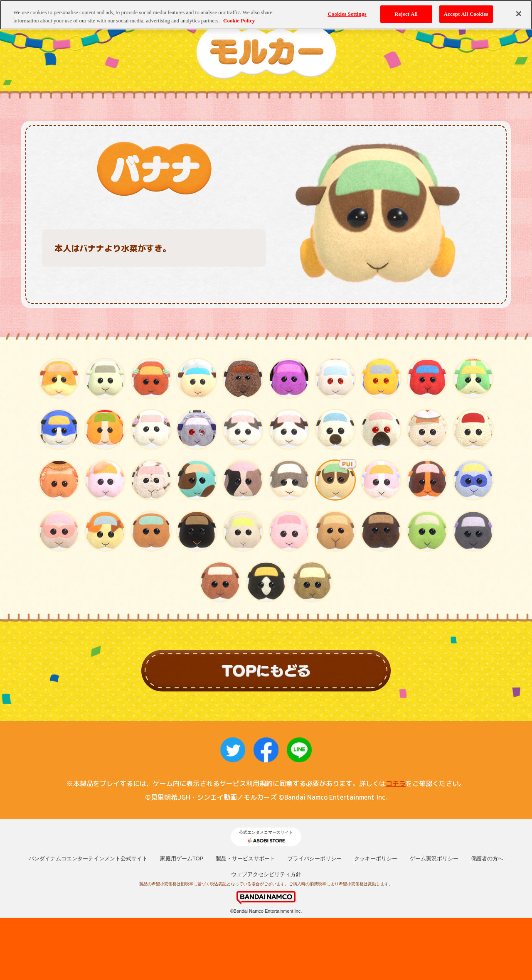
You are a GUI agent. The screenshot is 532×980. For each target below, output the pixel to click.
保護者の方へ (487, 858)
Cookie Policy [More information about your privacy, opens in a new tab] (239, 16)
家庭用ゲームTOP (182, 858)
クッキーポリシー (376, 858)
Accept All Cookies (466, 10)
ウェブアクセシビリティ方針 (266, 874)
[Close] (519, 10)
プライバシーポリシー (315, 858)
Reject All (406, 10)
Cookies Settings (347, 10)
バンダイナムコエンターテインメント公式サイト (88, 858)
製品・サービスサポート (245, 858)
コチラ (396, 784)
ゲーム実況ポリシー (434, 858)
